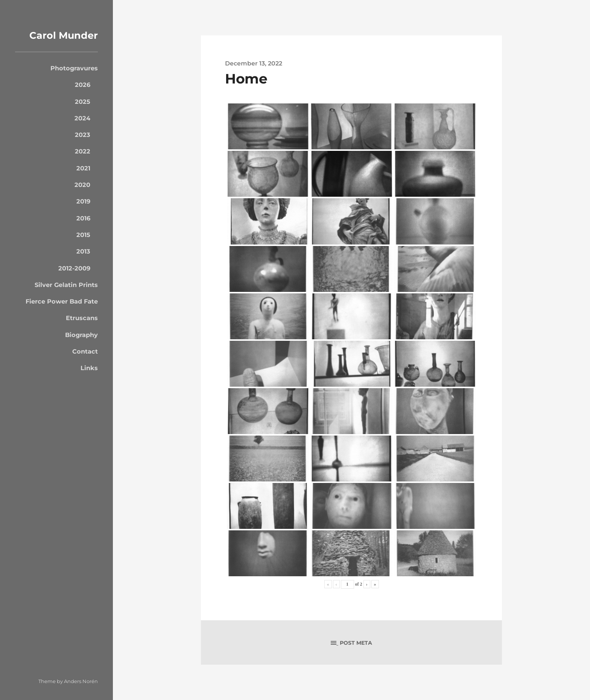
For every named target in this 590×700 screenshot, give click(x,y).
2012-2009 (74, 268)
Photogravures (74, 68)
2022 (83, 151)
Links (89, 368)
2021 (83, 168)
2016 (83, 218)
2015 (83, 235)
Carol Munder (61, 35)
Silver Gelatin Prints (66, 285)
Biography (81, 335)
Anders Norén (81, 681)
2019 (83, 201)
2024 (82, 118)
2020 (82, 185)
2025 (83, 102)
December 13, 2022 (254, 63)
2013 (83, 251)
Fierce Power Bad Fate (62, 301)
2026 (83, 85)
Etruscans (82, 318)
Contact (85, 351)
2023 (83, 135)
